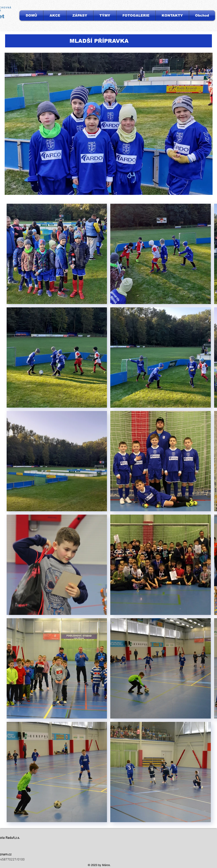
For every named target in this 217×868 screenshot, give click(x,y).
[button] (105, 15)
